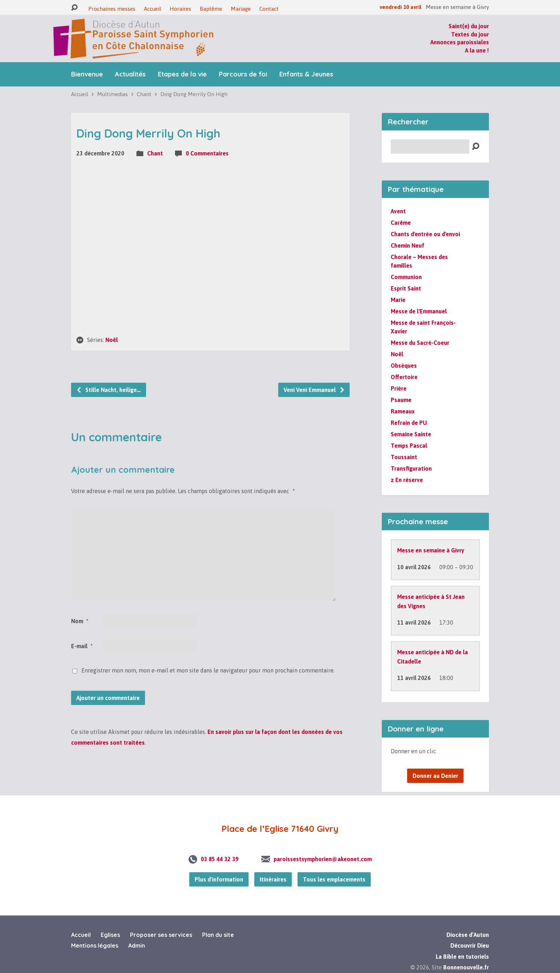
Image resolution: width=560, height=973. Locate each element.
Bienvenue (87, 74)
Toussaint (404, 457)
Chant (144, 94)
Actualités (130, 74)
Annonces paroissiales (460, 42)
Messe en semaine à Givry (431, 550)
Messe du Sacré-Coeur (420, 343)
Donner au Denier (435, 776)
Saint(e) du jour (469, 26)
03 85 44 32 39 (220, 859)
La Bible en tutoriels (462, 957)
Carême (401, 223)
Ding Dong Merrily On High (194, 94)
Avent (398, 211)
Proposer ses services (161, 935)
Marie (398, 300)
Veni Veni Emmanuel (314, 390)
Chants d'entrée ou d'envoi (425, 234)
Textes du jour (470, 34)
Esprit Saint (406, 288)
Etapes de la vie (182, 74)
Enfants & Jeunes (306, 74)
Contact (269, 9)
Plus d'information (219, 879)
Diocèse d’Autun (468, 935)
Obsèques (404, 366)
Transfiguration (411, 468)
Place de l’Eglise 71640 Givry (280, 829)
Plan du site (218, 935)
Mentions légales (95, 945)
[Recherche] (430, 147)
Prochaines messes (112, 9)
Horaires (180, 9)
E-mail (82, 646)
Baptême (211, 9)
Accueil (152, 9)
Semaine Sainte (411, 434)
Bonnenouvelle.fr (466, 967)
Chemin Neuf (407, 245)
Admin (137, 945)
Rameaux (403, 411)
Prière (399, 388)
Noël (112, 340)
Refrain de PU (409, 423)
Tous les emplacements (334, 879)
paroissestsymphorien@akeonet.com (323, 859)
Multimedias (112, 94)
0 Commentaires (207, 153)
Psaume (401, 400)
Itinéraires (273, 879)
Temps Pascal (409, 446)
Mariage (241, 9)
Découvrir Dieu (470, 945)
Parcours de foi (243, 74)
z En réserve (407, 480)
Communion (406, 277)
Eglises (110, 935)
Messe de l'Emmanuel (419, 311)
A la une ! (477, 50)
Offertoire (404, 377)
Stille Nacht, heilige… (108, 390)
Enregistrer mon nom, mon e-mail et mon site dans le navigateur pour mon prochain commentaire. (208, 670)
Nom (80, 621)
